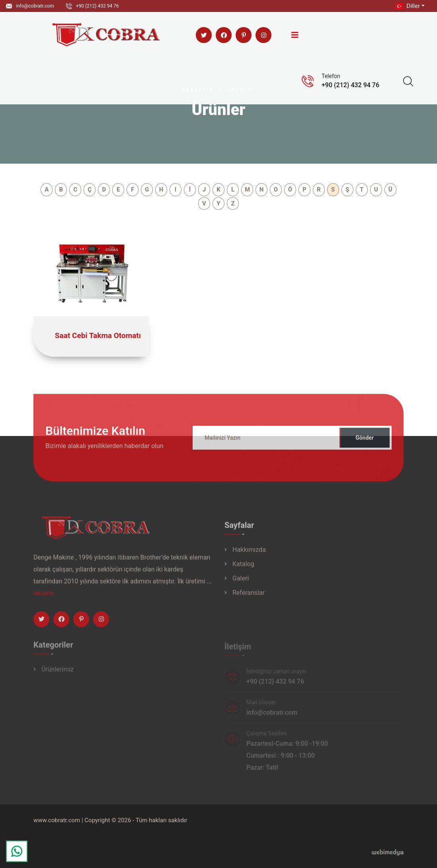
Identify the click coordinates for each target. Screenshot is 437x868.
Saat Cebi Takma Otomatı (98, 335)
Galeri (241, 583)
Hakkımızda (249, 554)
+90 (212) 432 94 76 (98, 6)
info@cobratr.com (35, 6)
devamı (44, 598)
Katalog (243, 569)
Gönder (365, 442)
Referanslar (249, 597)
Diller (407, 6)
